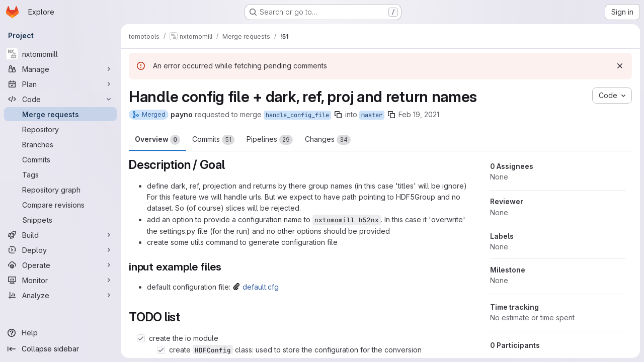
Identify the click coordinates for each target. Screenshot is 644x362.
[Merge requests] (60, 114)
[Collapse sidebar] (60, 349)
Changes (328, 140)
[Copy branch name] (338, 115)
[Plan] (60, 84)
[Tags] (60, 174)
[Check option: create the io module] (141, 338)
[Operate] (60, 265)
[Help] (60, 333)
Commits (213, 140)
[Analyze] (60, 295)
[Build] (60, 235)
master (372, 115)
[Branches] (60, 144)
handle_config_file (297, 115)
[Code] (60, 99)
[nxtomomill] (60, 54)
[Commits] (60, 159)
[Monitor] (60, 280)
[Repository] (60, 129)
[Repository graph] (60, 190)
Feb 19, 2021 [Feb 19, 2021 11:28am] (419, 114)
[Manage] (60, 69)
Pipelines (270, 140)
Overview (157, 140)
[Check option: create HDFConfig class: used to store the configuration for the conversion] (161, 350)
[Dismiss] (620, 66)
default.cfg (261, 287)
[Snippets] (60, 220)
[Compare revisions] (60, 205)
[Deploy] (60, 250)
